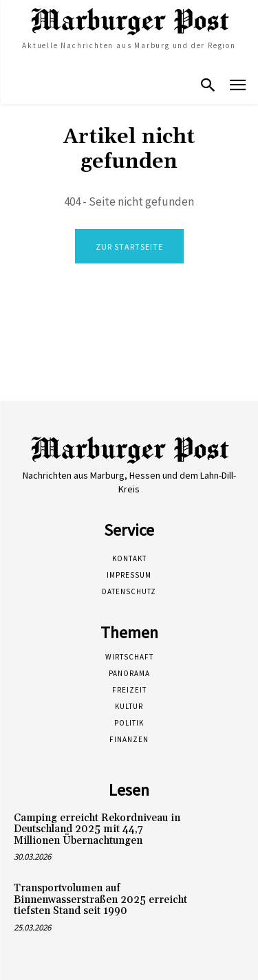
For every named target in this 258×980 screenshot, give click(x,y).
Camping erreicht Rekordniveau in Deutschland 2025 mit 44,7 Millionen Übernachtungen (97, 829)
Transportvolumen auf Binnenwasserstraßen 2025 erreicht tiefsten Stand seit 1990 (100, 900)
